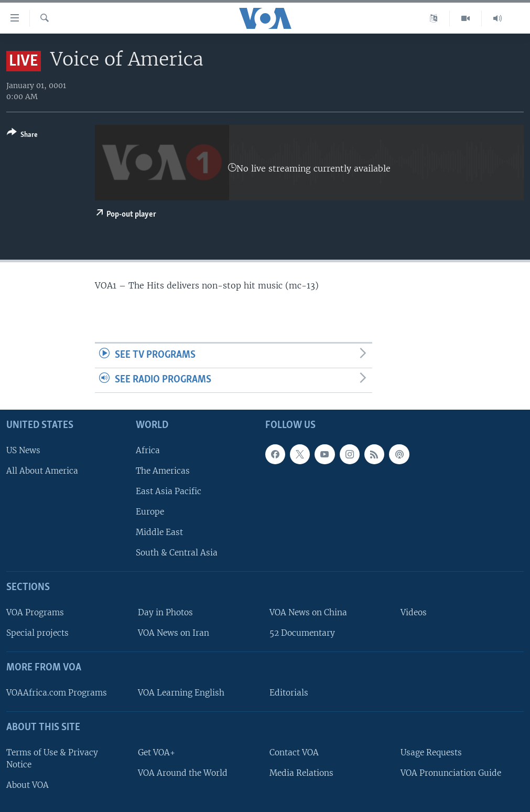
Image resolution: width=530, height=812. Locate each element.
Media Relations (301, 773)
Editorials (289, 693)
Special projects (37, 633)
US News (23, 450)
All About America (42, 471)
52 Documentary (302, 633)
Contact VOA (294, 752)
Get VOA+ (156, 752)
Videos (414, 612)
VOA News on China (308, 612)
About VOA (28, 785)
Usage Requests (431, 752)
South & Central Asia (177, 553)
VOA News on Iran (174, 633)
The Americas (163, 471)
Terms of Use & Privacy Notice (52, 758)
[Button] (22, 136)
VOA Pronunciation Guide (451, 773)
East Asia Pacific (169, 491)
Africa (148, 450)
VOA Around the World (183, 773)
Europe (150, 512)
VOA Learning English (181, 693)
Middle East (159, 532)
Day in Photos (165, 612)
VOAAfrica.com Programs (57, 693)
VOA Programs (35, 612)
